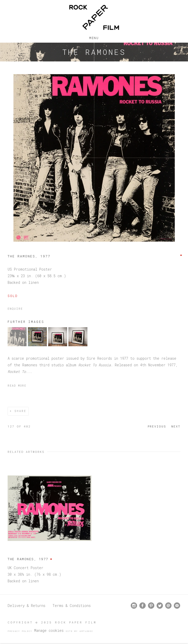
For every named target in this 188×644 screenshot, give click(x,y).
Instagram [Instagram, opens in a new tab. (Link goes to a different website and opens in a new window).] (134, 606)
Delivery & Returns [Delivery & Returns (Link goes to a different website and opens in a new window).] (26, 606)
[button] (17, 345)
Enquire (15, 309)
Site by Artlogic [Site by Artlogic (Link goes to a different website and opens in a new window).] (79, 631)
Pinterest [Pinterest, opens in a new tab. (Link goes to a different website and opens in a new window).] (151, 606)
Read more (17, 386)
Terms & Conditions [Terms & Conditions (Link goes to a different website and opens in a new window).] (72, 606)
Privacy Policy (20, 631)
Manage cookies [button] (49, 630)
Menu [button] (94, 37)
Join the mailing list (177, 606)
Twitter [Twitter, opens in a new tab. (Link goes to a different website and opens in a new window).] (160, 606)
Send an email (168, 606)
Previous (157, 426)
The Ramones (94, 52)
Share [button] (20, 411)
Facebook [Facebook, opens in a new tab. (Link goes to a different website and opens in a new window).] (143, 606)
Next (176, 426)
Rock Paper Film (94, 17)
